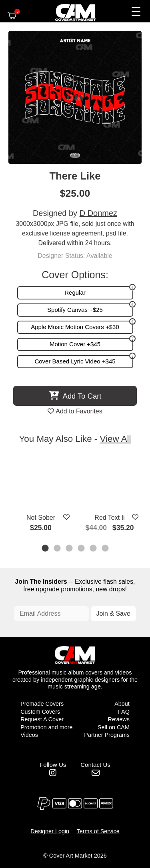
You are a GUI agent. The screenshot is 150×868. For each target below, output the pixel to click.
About (122, 704)
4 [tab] (82, 549)
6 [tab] (106, 549)
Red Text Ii (109, 518)
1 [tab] (46, 549)
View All (116, 439)
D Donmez (98, 213)
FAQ (124, 712)
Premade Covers (42, 704)
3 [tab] (70, 549)
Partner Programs (107, 735)
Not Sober (41, 518)
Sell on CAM (114, 727)
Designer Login (50, 831)
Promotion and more (46, 727)
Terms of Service (98, 831)
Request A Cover (42, 719)
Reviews (118, 719)
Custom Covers (40, 712)
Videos (29, 735)
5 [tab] (94, 549)
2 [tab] (58, 549)
